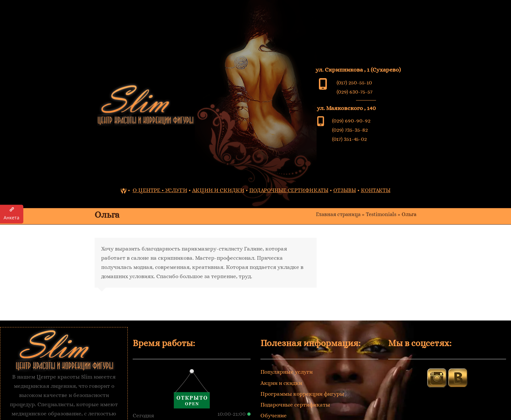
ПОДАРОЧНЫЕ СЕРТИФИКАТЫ (289, 190)
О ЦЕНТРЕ (146, 190)
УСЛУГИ (176, 190)
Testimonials (381, 214)
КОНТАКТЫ (376, 190)
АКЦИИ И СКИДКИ (218, 190)
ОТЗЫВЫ (345, 190)
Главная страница (338, 214)
